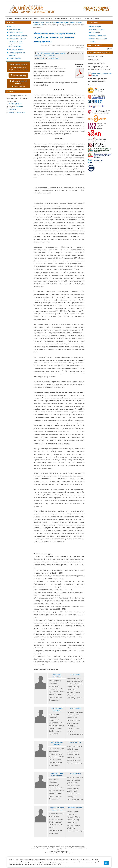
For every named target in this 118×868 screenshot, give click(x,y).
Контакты (89, 18)
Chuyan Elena (75, 674)
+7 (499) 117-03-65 (14, 104)
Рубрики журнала (15, 29)
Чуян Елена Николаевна (57, 676)
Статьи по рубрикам (97, 29)
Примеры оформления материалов (17, 54)
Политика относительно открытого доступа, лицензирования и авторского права (17, 42)
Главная (10, 18)
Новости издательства (98, 36)
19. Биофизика (53, 58)
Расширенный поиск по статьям (99, 40)
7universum (15, 107)
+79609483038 (13, 109)
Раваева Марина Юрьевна (57, 709)
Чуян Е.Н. (40, 53)
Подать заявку (18, 75)
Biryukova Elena (75, 773)
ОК (106, 863)
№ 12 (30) (41, 58)
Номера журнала (61, 18)
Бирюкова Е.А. (40, 55)
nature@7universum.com (16, 112)
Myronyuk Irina (75, 742)
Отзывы (97, 18)
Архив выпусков (96, 26)
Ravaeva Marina (75, 708)
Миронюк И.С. (60, 53)
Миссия (12, 26)
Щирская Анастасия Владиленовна (57, 809)
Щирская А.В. (51, 55)
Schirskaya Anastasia (75, 808)
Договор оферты (15, 58)
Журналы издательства (23, 18)
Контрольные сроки (16, 32)
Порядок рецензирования (18, 36)
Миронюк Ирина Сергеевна (57, 743)
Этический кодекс (77, 18)
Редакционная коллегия (43, 18)
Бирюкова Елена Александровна (57, 774)
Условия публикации (16, 49)
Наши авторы (95, 32)
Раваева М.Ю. (49, 53)
